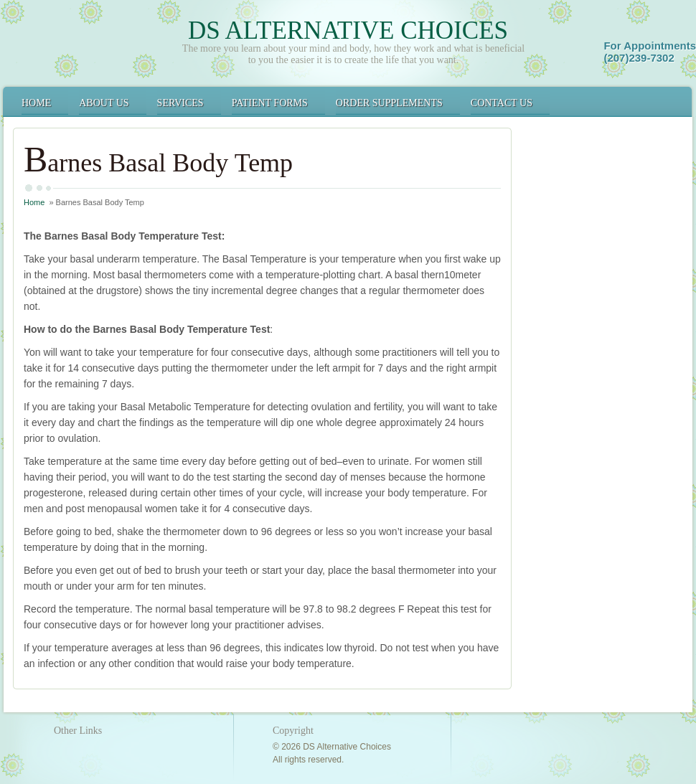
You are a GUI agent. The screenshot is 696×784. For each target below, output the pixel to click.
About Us (104, 103)
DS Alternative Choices (348, 30)
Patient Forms (270, 103)
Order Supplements (389, 103)
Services (180, 103)
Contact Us (502, 103)
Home (36, 103)
